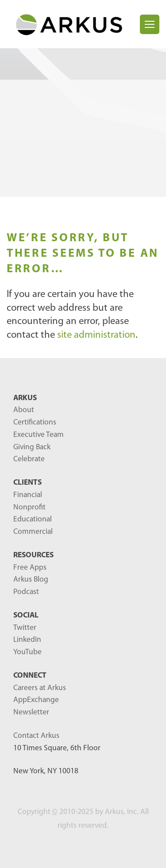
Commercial (33, 532)
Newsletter (31, 712)
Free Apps (30, 568)
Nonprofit (29, 507)
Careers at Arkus (40, 688)
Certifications (35, 422)
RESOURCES (33, 555)
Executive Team (39, 435)
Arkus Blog (31, 580)
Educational (33, 519)
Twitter (25, 628)
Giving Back (32, 447)
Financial (28, 495)
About (24, 410)
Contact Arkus (36, 736)
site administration (96, 335)
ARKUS (25, 398)
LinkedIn (27, 640)
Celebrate (29, 459)
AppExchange (36, 700)
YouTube (27, 652)
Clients (27, 483)
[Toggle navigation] (150, 24)
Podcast (26, 592)
